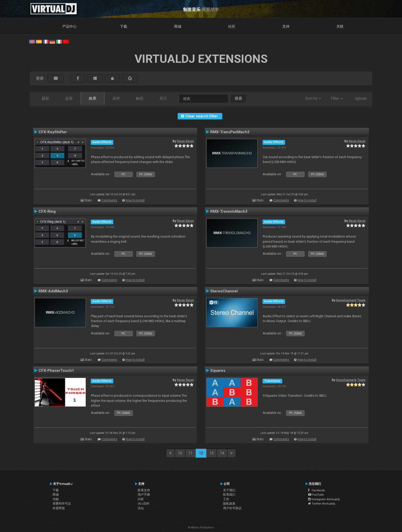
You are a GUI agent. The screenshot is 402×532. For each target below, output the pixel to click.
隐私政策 (229, 504)
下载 (124, 26)
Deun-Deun (185, 141)
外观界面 (59, 508)
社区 (232, 26)
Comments (109, 200)
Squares (218, 371)
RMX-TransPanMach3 (230, 132)
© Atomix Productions (201, 528)
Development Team (351, 300)
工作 (226, 499)
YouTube (316, 495)
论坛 (141, 508)
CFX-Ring (47, 211)
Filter (337, 98)
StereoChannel (224, 291)
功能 (56, 499)
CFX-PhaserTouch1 (56, 371)
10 (180, 453)
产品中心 (69, 26)
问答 (141, 499)
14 (222, 453)
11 (190, 453)
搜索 (238, 98)
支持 (286, 26)
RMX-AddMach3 (53, 291)
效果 (93, 98)
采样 (116, 98)
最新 (45, 98)
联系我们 (229, 495)
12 (201, 453)
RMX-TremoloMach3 (229, 211)
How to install (135, 200)
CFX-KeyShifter (53, 132)
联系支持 (144, 490)
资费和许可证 (62, 504)
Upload (361, 98)
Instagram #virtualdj (324, 499)
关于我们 (229, 490)
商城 (178, 26)
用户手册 (144, 495)
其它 (163, 98)
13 (212, 453)
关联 (340, 26)
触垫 (140, 98)
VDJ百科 (144, 504)
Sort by (313, 98)
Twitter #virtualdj (322, 504)
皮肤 (69, 98)
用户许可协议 (232, 508)
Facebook (316, 490)
